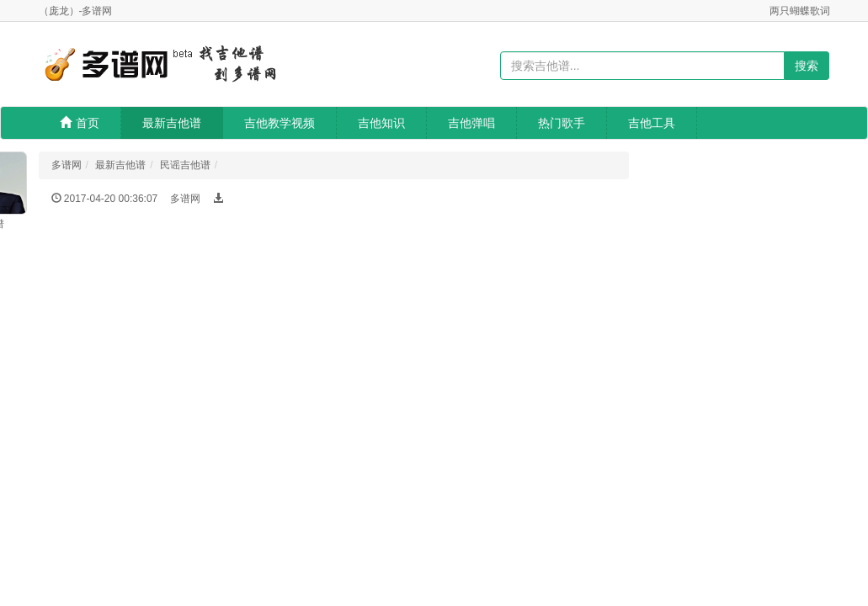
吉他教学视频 (280, 123)
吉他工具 (652, 123)
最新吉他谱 (172, 123)
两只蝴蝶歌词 (800, 11)
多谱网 (67, 165)
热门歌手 (562, 123)
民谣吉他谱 (185, 165)
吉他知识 (381, 123)
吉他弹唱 (471, 123)
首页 (80, 123)
